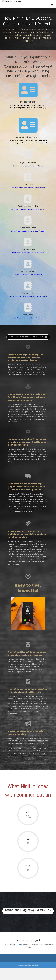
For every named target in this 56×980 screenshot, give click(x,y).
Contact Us (20, 956)
